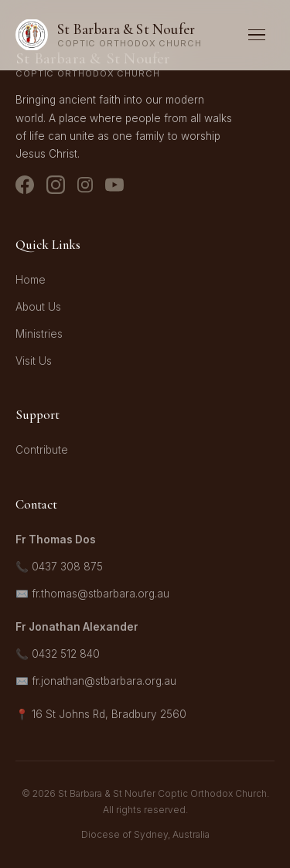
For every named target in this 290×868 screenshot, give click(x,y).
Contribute (42, 450)
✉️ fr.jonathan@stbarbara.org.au (96, 681)
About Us (38, 307)
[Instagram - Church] (56, 188)
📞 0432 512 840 (58, 654)
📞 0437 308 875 (59, 567)
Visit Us (34, 361)
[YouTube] (114, 188)
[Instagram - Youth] (85, 188)
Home (31, 280)
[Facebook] (25, 188)
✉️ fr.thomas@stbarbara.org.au (92, 594)
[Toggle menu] (257, 35)
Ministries (39, 334)
